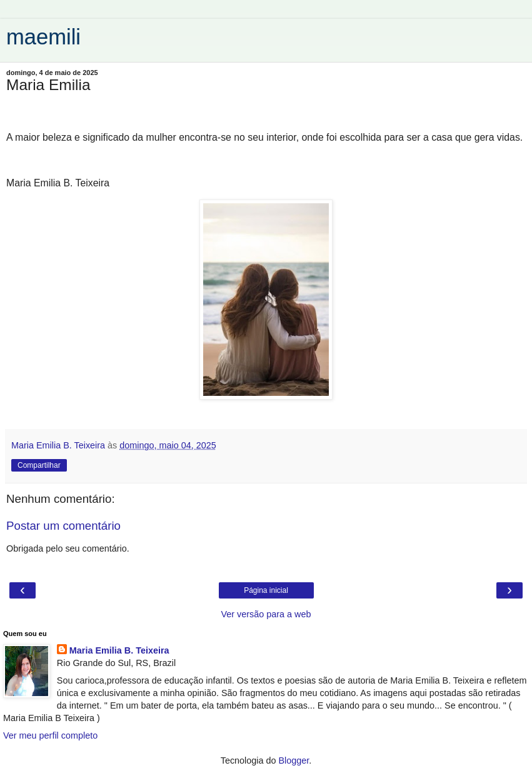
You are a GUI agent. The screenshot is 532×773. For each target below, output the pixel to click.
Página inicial (266, 590)
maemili (43, 37)
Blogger (294, 760)
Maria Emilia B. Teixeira (119, 650)
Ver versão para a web (266, 614)
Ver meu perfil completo (50, 735)
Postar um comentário (63, 526)
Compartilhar (39, 465)
